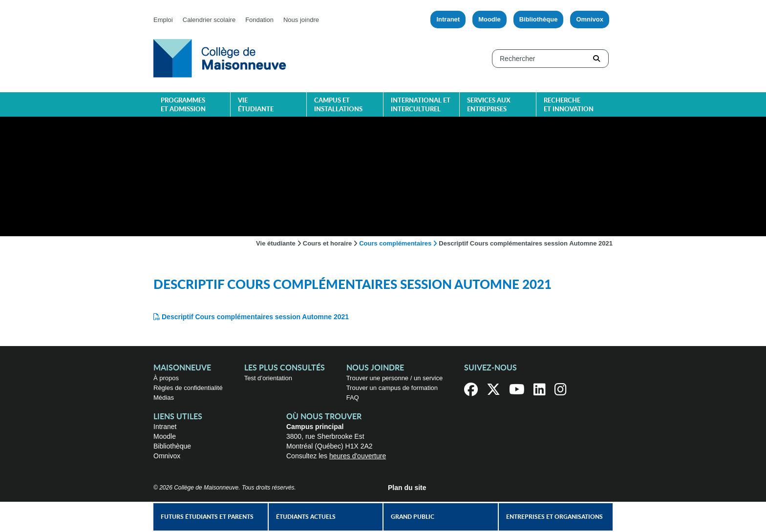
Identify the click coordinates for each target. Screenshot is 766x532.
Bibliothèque (539, 19)
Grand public (413, 517)
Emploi (163, 20)
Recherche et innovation (569, 105)
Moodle (489, 19)
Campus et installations (338, 105)
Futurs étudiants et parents (207, 517)
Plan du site (407, 488)
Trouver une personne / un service (395, 378)
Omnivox (590, 19)
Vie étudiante (256, 105)
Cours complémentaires (395, 243)
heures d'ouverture (358, 456)
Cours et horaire (327, 243)
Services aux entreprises (489, 105)
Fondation (259, 20)
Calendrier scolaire (209, 20)
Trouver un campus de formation (392, 388)
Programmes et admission (183, 105)
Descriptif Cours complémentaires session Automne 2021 (255, 317)
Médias (164, 398)
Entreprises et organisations (554, 517)
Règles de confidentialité (188, 388)
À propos (166, 378)
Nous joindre (301, 20)
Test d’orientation (268, 378)
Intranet (448, 19)
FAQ (353, 398)
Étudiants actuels (306, 517)
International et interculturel (421, 105)
